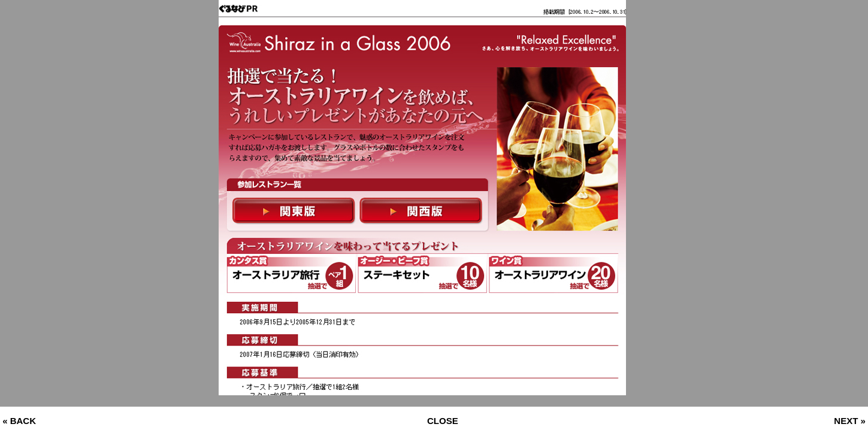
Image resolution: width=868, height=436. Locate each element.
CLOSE (443, 421)
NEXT (846, 421)
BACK (23, 421)
